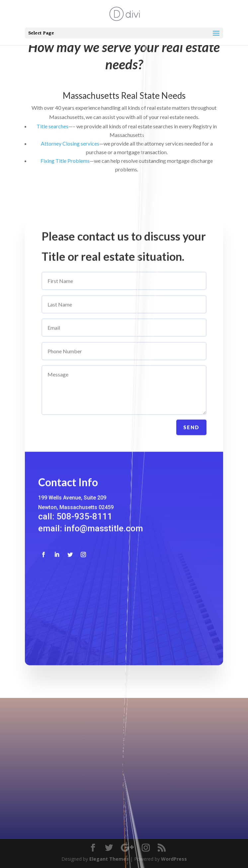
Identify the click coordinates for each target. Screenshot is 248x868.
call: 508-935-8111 (75, 524)
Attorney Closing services (70, 143)
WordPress (174, 859)
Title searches (52, 126)
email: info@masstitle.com (91, 535)
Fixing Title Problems (65, 161)
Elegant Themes (109, 859)
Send (191, 434)
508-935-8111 (122, 760)
